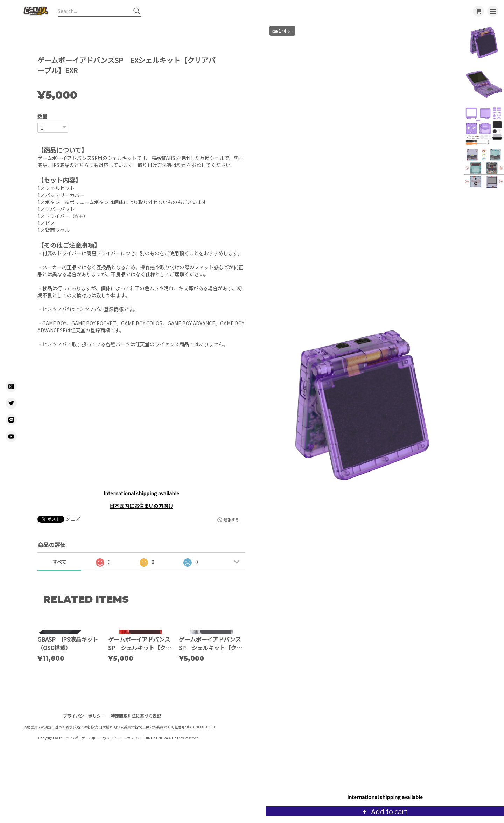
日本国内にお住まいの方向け (141, 506)
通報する (231, 519)
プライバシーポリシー (84, 772)
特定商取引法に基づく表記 (136, 772)
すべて (59, 562)
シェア (73, 518)
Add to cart (388, 811)
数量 (42, 116)
